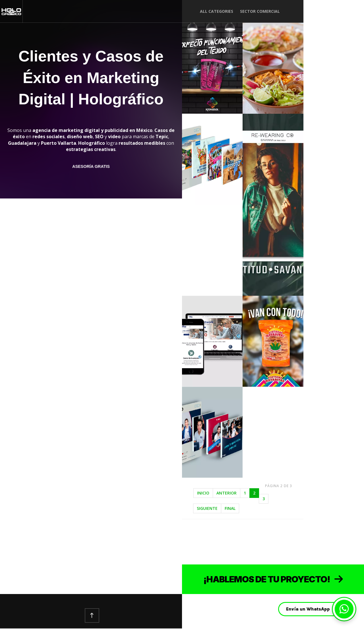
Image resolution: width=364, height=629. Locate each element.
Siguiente (207, 508)
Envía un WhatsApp (308, 609)
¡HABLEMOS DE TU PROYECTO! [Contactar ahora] (273, 579)
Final (230, 508)
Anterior (227, 493)
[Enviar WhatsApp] (344, 609)
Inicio (203, 493)
